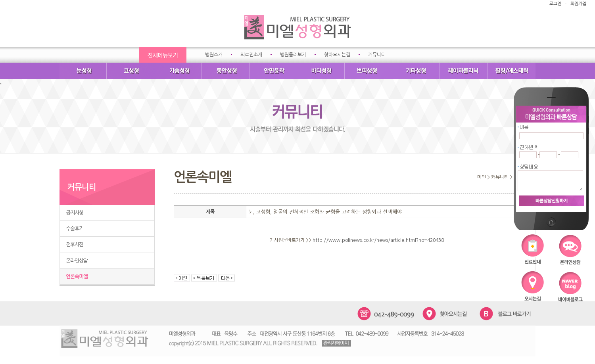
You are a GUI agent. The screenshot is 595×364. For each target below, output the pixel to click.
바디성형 (321, 71)
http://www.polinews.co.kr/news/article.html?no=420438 (378, 240)
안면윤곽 (274, 71)
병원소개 (214, 55)
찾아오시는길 (337, 55)
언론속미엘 (77, 277)
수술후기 (75, 229)
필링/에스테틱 (512, 71)
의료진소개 (251, 55)
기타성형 (416, 71)
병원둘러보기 (293, 55)
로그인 (555, 4)
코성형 (131, 71)
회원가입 (578, 4)
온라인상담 (77, 261)
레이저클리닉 (464, 71)
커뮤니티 (377, 55)
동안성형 (226, 71)
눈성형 (83, 71)
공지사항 (75, 213)
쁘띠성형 (369, 71)
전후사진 (75, 244)
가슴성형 (178, 71)
